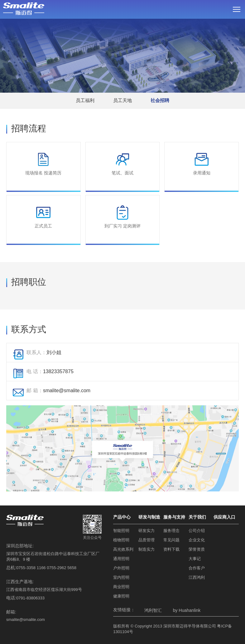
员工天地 (122, 100)
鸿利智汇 (153, 610)
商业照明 (121, 587)
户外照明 (121, 568)
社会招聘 (160, 100)
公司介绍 (197, 531)
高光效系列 (123, 549)
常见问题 (171, 540)
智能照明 (121, 531)
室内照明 (121, 577)
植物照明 (121, 540)
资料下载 (171, 549)
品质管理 (147, 540)
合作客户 (197, 568)
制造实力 (147, 549)
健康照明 (121, 596)
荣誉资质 (197, 549)
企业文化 (197, 540)
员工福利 (85, 100)
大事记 (195, 559)
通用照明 (121, 559)
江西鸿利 (197, 577)
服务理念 (171, 531)
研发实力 (147, 531)
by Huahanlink (187, 610)
